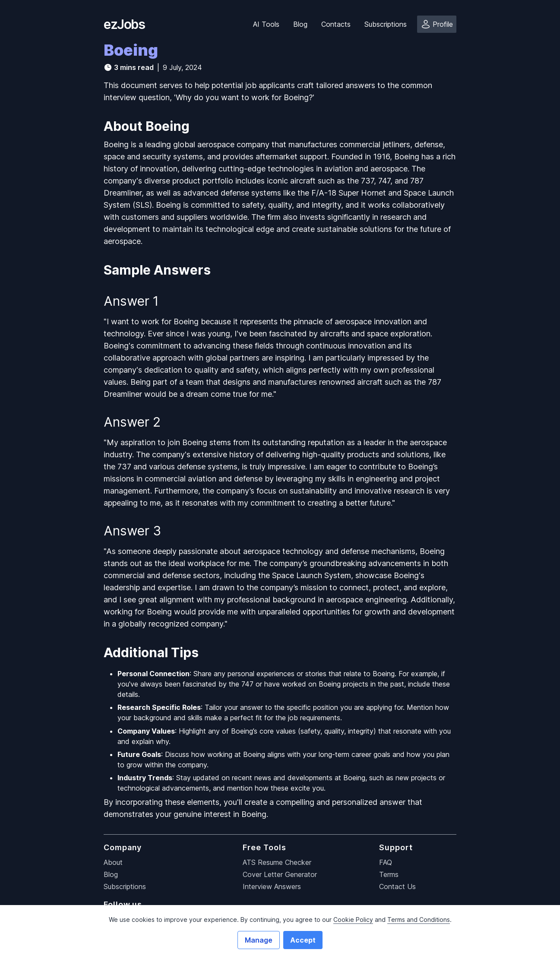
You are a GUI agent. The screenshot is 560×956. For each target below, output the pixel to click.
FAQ (386, 862)
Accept (303, 940)
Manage (259, 940)
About (113, 862)
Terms (389, 874)
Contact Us (397, 886)
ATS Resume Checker (277, 862)
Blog (300, 24)
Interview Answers (272, 886)
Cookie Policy (353, 920)
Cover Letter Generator (280, 874)
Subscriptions (386, 24)
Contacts (336, 24)
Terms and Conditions (419, 920)
